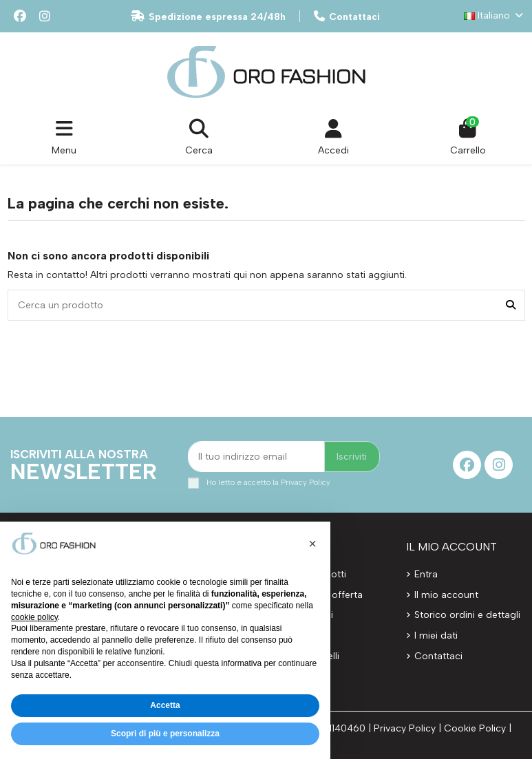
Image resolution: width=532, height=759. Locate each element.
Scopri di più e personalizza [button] (165, 734)
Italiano (494, 15)
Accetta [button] (165, 705)
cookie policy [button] (34, 617)
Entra (426, 574)
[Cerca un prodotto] (511, 305)
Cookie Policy (475, 728)
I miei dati (436, 635)
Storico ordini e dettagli (467, 615)
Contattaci (347, 17)
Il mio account (446, 595)
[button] (312, 544)
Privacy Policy (306, 482)
